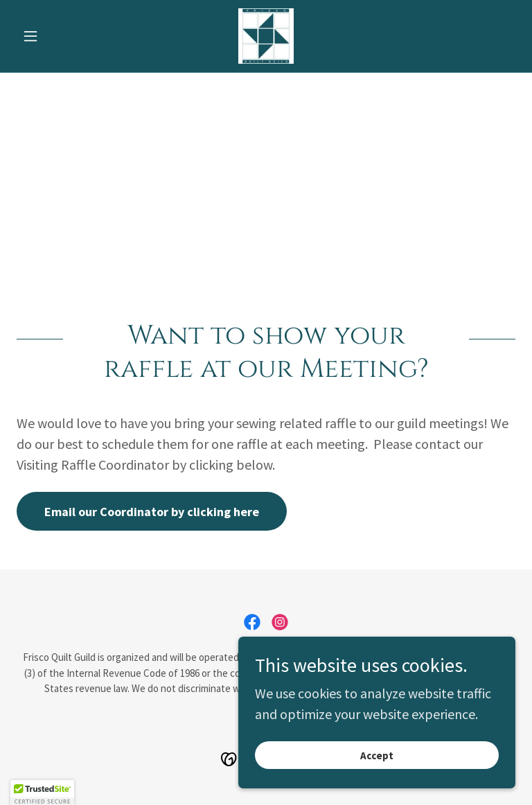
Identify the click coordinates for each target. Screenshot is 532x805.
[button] (54, 36)
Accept (377, 755)
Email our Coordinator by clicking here (152, 512)
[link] (266, 36)
